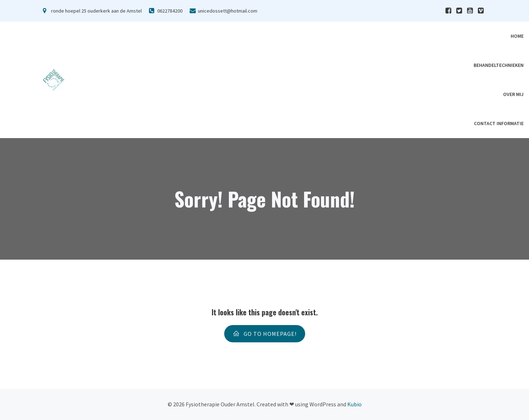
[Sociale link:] (448, 11)
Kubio (354, 404)
